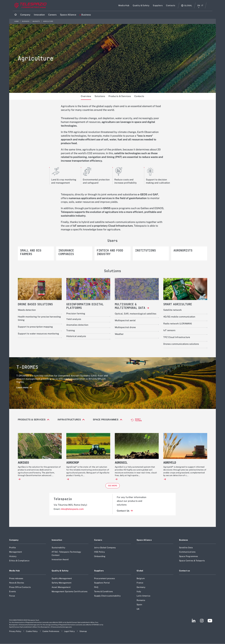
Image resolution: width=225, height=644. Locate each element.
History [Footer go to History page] (13, 564)
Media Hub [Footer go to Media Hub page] (14, 579)
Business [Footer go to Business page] (183, 548)
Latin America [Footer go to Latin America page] (143, 604)
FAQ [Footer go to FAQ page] (96, 595)
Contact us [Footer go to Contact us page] (184, 579)
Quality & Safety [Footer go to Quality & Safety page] (60, 579)
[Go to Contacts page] (171, 5)
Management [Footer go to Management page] (16, 560)
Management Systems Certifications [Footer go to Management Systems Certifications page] (70, 599)
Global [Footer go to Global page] (140, 579)
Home (17, 21)
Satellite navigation (169, 426)
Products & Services (120, 96)
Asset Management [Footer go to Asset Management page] (61, 595)
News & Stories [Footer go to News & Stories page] (17, 591)
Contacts (139, 96)
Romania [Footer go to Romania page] (141, 608)
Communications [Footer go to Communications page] (187, 560)
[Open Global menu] (187, 6)
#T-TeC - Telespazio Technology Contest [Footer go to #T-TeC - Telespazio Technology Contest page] (66, 561)
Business (26, 21)
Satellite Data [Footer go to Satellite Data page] (186, 555)
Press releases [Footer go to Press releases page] (16, 586)
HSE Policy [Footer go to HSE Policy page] (100, 560)
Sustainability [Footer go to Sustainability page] (58, 555)
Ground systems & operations (140, 426)
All (21, 426)
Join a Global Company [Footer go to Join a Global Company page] (105, 555)
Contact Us (123, 519)
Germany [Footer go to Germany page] (141, 595)
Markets (36, 21)
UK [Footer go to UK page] (138, 617)
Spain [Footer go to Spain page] (139, 612)
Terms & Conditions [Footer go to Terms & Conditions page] (104, 599)
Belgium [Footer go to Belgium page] (141, 586)
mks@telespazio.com (72, 517)
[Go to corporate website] (30, 5)
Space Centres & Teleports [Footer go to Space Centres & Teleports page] (192, 569)
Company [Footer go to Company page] (14, 548)
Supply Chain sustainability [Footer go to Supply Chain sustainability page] (107, 604)
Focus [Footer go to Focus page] (12, 604)
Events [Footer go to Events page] (13, 599)
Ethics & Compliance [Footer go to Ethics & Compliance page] (19, 569)
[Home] (16, 15)
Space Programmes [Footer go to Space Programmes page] (188, 564)
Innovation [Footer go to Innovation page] (57, 548)
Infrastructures (69, 420)
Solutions (100, 96)
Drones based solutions (71, 426)
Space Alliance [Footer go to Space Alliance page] (144, 548)
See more (113, 494)
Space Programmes (106, 420)
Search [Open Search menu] (210, 5)
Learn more (23, 387)
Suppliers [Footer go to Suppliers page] (99, 579)
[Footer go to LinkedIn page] (194, 628)
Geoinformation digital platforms (104, 426)
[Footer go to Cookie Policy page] (32, 639)
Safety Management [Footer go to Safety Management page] (62, 591)
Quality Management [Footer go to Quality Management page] (62, 586)
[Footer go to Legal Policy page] (70, 639)
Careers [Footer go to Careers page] (98, 548)
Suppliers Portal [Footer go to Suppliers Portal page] (102, 591)
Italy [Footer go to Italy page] (139, 599)
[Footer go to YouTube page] (210, 628)
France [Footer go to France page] (140, 591)
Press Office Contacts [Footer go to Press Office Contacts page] (20, 595)
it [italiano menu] (202, 6)
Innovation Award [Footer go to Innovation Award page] (60, 567)
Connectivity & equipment (41, 426)
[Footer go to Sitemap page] (83, 639)
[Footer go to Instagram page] (202, 628)
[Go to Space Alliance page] (68, 15)
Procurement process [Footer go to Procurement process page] (104, 586)
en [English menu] (199, 6)
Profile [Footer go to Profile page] (12, 555)
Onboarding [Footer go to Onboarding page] (100, 564)
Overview (86, 96)
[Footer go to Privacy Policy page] (15, 639)
